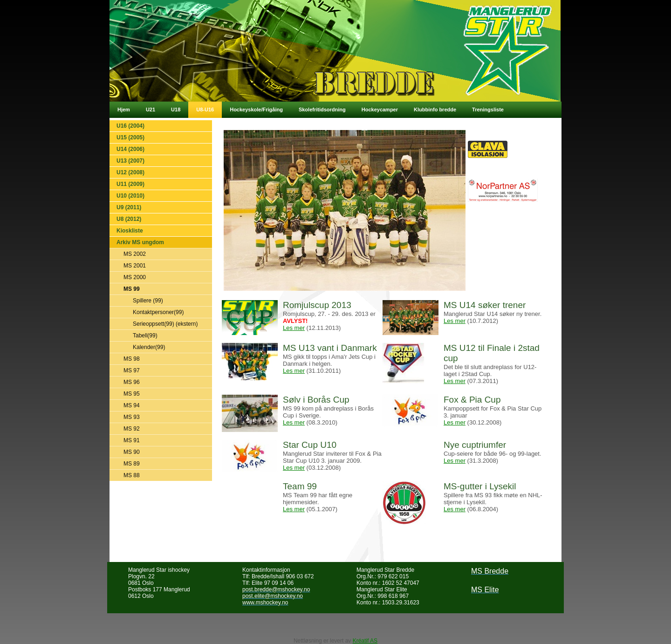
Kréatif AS (365, 641)
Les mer (294, 328)
